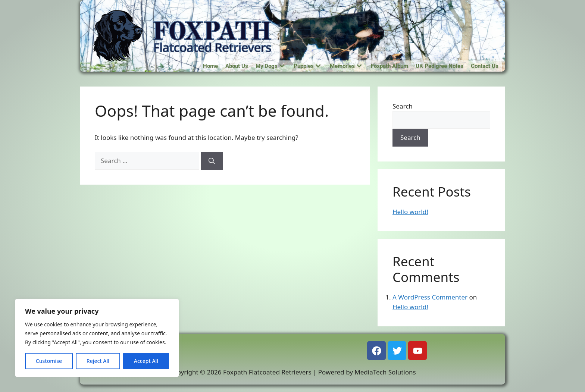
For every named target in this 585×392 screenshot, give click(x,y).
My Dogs (270, 66)
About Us (237, 66)
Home (210, 66)
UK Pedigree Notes (439, 66)
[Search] (212, 161)
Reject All (98, 361)
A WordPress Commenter (430, 297)
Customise (49, 361)
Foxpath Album (390, 66)
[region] (97, 338)
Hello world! (410, 212)
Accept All (146, 361)
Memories (346, 66)
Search (403, 106)
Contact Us (485, 66)
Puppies (307, 66)
